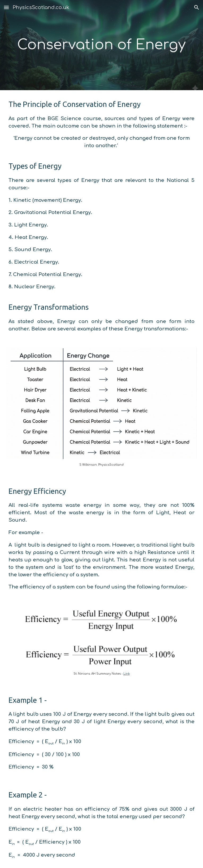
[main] (101, 45)
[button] (6, 7)
